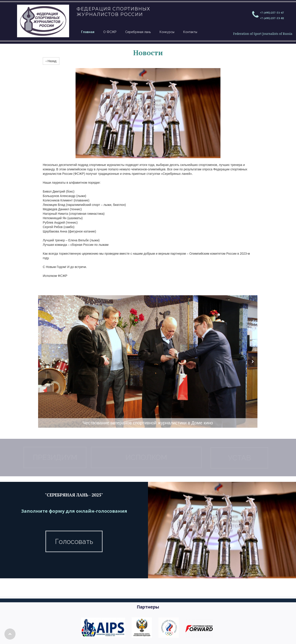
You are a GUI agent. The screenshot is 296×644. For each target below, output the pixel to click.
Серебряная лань (138, 32)
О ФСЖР (110, 32)
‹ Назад (51, 61)
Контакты (190, 32)
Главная (88, 32)
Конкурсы (167, 32)
